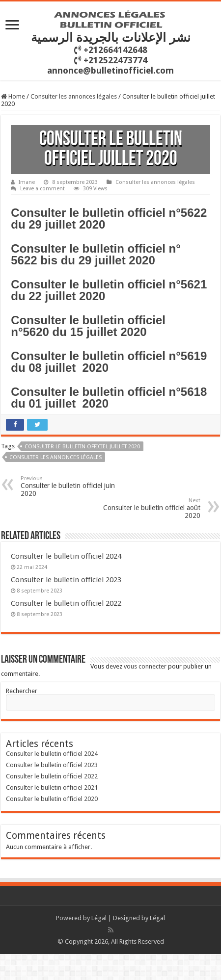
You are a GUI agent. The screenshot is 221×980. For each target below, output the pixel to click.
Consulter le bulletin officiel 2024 (66, 556)
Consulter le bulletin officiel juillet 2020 (82, 447)
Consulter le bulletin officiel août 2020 (150, 508)
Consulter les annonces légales (74, 96)
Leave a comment (42, 189)
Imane (27, 182)
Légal (99, 918)
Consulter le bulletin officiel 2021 (52, 787)
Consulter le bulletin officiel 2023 (66, 580)
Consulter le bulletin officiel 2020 (52, 799)
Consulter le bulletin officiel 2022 (66, 603)
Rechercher (22, 691)
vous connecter (145, 666)
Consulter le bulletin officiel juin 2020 (71, 486)
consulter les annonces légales (55, 457)
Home (13, 96)
